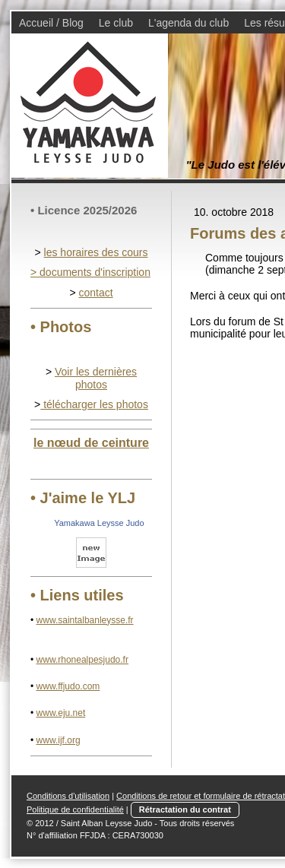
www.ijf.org (59, 740)
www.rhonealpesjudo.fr (82, 660)
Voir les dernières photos (96, 378)
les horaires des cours (96, 252)
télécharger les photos (94, 404)
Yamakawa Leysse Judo (99, 523)
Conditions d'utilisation (68, 796)
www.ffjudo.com (68, 686)
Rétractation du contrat (185, 809)
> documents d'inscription (90, 272)
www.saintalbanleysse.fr (85, 620)
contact (95, 293)
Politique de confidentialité (75, 809)
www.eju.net (61, 713)
